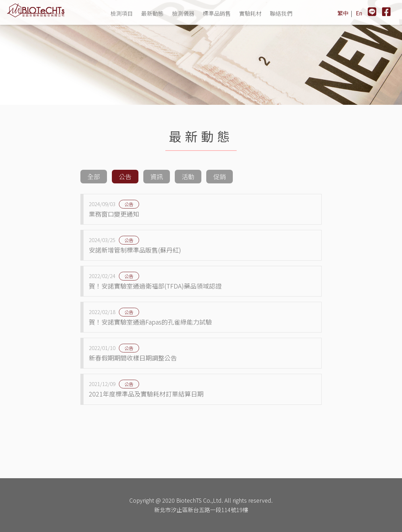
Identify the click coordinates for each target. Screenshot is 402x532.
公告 (125, 176)
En (359, 13)
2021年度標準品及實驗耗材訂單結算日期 (202, 389)
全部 (94, 176)
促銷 (220, 176)
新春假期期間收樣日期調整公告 (202, 353)
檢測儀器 (183, 13)
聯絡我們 (281, 13)
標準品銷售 (217, 13)
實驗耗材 (250, 13)
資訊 (157, 176)
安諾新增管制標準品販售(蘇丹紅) (202, 245)
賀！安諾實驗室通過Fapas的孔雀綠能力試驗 (202, 317)
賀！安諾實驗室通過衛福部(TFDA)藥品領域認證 (202, 281)
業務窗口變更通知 (202, 209)
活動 (188, 176)
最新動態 (152, 13)
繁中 (343, 13)
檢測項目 (122, 13)
